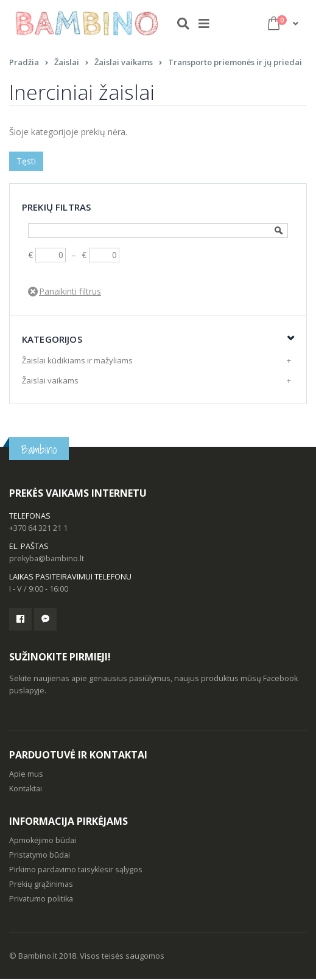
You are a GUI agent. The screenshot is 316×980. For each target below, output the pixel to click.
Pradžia (24, 63)
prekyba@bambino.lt (47, 560)
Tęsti (26, 162)
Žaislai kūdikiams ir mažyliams (77, 362)
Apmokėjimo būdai (43, 842)
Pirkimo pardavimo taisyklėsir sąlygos (76, 871)
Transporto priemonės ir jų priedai (235, 63)
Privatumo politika (41, 900)
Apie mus (26, 775)
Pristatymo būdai (40, 856)
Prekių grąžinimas (41, 885)
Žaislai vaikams (124, 63)
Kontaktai (26, 790)
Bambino (39, 451)
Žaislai (67, 63)
